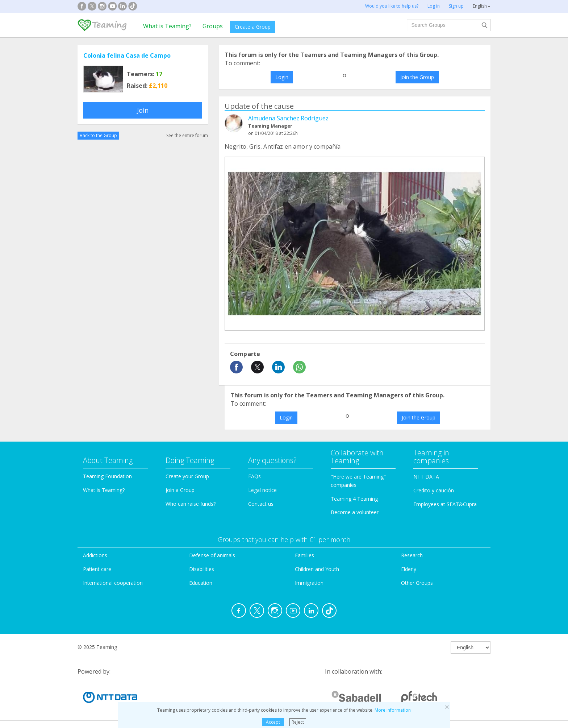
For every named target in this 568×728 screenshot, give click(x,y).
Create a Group (253, 27)
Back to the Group (98, 135)
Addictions (95, 555)
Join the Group (417, 77)
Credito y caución (434, 490)
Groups (213, 26)
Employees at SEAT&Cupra (445, 504)
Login (282, 77)
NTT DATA (426, 477)
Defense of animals (212, 555)
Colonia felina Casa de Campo (127, 55)
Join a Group (180, 490)
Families (304, 555)
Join (143, 110)
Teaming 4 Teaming (354, 499)
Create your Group (187, 476)
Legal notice (262, 490)
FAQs (254, 476)
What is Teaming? (167, 26)
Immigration (309, 583)
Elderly (409, 569)
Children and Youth (317, 569)
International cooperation (113, 583)
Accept (273, 722)
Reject (298, 722)
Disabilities (202, 569)
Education (201, 583)
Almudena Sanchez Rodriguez (288, 118)
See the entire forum (187, 135)
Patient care (97, 569)
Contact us (261, 504)
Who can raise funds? (191, 504)
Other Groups (417, 583)
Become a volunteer (355, 512)
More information (393, 710)
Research (412, 555)
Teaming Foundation (107, 476)
